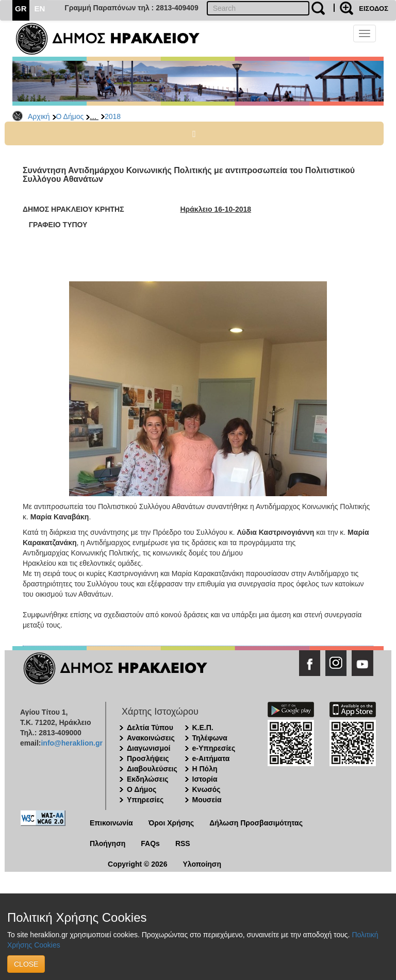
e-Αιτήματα (211, 758)
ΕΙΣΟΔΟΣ (374, 9)
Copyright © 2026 (137, 864)
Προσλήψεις (148, 758)
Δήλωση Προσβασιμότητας (256, 823)
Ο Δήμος (70, 116)
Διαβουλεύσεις (152, 769)
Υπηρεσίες (145, 800)
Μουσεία (207, 800)
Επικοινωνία (111, 823)
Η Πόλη (205, 769)
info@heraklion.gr (71, 743)
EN (40, 9)
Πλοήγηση (108, 843)
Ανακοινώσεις (151, 738)
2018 (113, 116)
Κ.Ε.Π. (203, 728)
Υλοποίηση (202, 864)
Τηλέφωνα (210, 738)
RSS (183, 843)
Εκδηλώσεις (148, 779)
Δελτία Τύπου (150, 728)
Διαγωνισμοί (148, 748)
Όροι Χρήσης (171, 823)
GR (21, 9)
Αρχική (39, 116)
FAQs (150, 843)
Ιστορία (205, 779)
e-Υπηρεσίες (214, 748)
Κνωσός (207, 789)
